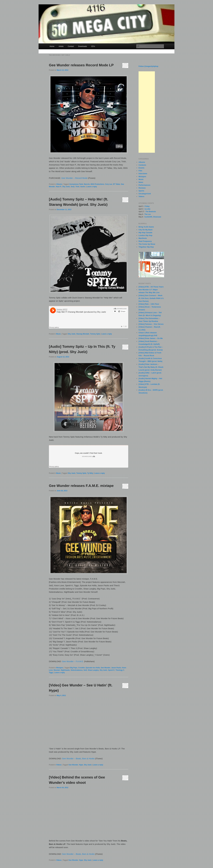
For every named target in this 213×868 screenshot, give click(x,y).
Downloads (82, 46)
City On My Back (146, 230)
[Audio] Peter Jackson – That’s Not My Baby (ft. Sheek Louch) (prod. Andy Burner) (151, 367)
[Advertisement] (147, 112)
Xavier (83, 187)
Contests (142, 165)
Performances (144, 185)
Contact (71, 46)
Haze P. (59, 187)
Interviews (143, 174)
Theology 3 (120, 670)
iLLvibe (148, 209)
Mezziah (57, 670)
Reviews (142, 188)
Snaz (73, 187)
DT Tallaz (117, 184)
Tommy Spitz (95, 334)
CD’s (93, 46)
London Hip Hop (145, 235)
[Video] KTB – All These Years (151, 287)
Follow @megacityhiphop (148, 66)
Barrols (87, 184)
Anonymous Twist (76, 184)
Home (52, 46)
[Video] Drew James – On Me (151, 338)
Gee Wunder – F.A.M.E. (73, 661)
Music (58, 334)
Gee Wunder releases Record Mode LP (81, 65)
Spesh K (111, 670)
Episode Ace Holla (93, 668)
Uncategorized (145, 194)
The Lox (148, 214)
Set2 (85, 670)
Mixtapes (60, 668)
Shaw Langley (93, 670)
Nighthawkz (65, 670)
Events (141, 168)
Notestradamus (77, 670)
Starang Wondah (83, 334)
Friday (147, 206)
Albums (59, 184)
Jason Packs (116, 668)
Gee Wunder (106, 668)
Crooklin (82, 668)
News (141, 182)
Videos (59, 765)
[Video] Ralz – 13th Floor (149, 304)
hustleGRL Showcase (153, 217)
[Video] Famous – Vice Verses (151, 324)
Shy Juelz (66, 187)
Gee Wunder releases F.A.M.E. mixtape (81, 486)
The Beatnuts (151, 212)
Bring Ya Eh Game (146, 227)
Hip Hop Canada (145, 233)
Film (140, 171)
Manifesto (143, 238)
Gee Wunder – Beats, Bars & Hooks (78, 758)
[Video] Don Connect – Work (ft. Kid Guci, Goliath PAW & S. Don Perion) (151, 298)
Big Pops (74, 668)
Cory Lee (109, 184)
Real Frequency (145, 241)
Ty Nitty (90, 473)
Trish (77, 187)
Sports (141, 191)
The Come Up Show (147, 244)
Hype (81, 765)
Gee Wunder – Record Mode (74, 178)
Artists (61, 46)
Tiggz (51, 673)
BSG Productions (97, 184)
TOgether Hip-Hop (146, 247)
